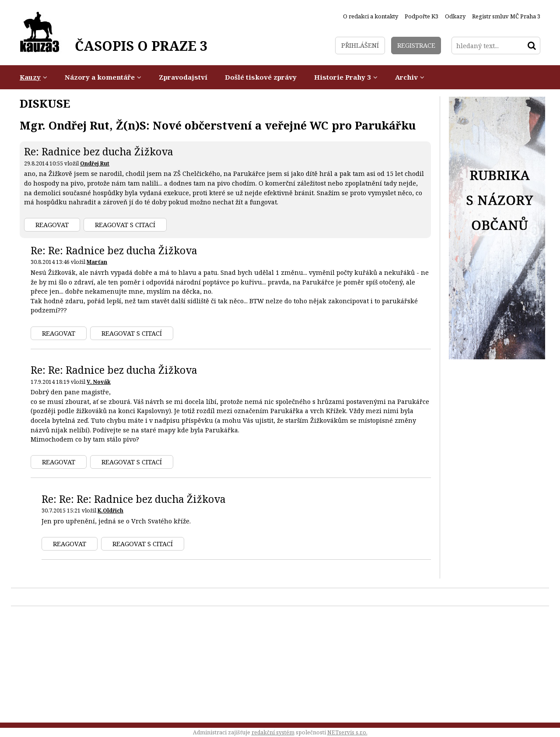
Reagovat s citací (125, 225)
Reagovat (52, 225)
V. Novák (99, 382)
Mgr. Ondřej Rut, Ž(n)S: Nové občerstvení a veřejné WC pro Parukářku (218, 125)
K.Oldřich (110, 511)
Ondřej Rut (95, 163)
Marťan (97, 262)
